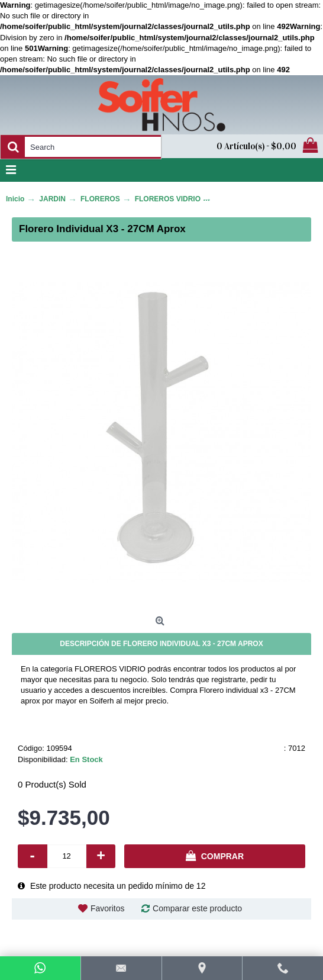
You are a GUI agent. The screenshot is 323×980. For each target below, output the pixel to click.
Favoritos (108, 908)
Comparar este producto (197, 908)
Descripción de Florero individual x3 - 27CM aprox (161, 644)
